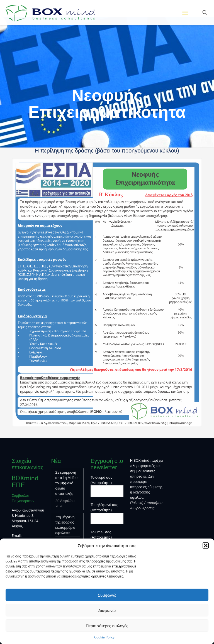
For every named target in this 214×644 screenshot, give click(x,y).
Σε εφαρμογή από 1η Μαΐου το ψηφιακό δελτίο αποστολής (67, 483)
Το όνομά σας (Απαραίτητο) (107, 486)
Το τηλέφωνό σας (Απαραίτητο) (107, 513)
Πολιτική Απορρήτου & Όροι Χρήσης (146, 505)
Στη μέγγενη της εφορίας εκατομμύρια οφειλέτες (65, 525)
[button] (206, 545)
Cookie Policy (104, 637)
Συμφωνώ (107, 595)
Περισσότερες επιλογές (107, 626)
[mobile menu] (185, 13)
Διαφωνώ (107, 610)
